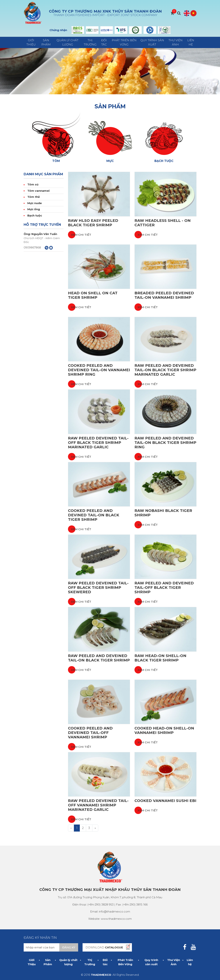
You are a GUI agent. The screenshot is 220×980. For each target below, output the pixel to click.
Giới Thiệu (31, 42)
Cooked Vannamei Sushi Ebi (165, 801)
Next (168, 30)
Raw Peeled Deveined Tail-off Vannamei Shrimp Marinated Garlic (98, 805)
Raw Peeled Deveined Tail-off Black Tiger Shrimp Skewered (98, 588)
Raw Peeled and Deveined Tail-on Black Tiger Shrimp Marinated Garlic (165, 370)
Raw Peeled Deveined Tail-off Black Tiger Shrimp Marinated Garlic (98, 443)
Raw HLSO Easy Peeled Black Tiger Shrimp (93, 223)
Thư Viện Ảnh (175, 42)
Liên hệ (191, 42)
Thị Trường (90, 42)
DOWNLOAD (104, 947)
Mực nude (35, 203)
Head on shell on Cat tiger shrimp (93, 295)
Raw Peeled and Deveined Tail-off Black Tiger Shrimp (164, 588)
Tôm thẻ (34, 197)
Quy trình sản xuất (152, 42)
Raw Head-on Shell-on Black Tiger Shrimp (160, 658)
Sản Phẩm (46, 42)
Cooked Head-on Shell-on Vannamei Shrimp (164, 730)
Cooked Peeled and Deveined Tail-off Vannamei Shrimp (90, 733)
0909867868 (32, 247)
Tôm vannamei (38, 191)
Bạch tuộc (35, 215)
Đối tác (104, 42)
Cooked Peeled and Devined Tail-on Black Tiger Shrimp (94, 515)
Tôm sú (33, 184)
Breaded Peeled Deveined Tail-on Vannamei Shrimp (164, 295)
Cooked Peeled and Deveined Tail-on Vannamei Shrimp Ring (99, 370)
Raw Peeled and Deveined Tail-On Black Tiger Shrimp (99, 658)
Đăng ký (69, 947)
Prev (74, 30)
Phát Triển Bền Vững (124, 42)
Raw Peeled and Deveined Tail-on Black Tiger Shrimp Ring (165, 443)
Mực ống (34, 209)
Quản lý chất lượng (68, 42)
